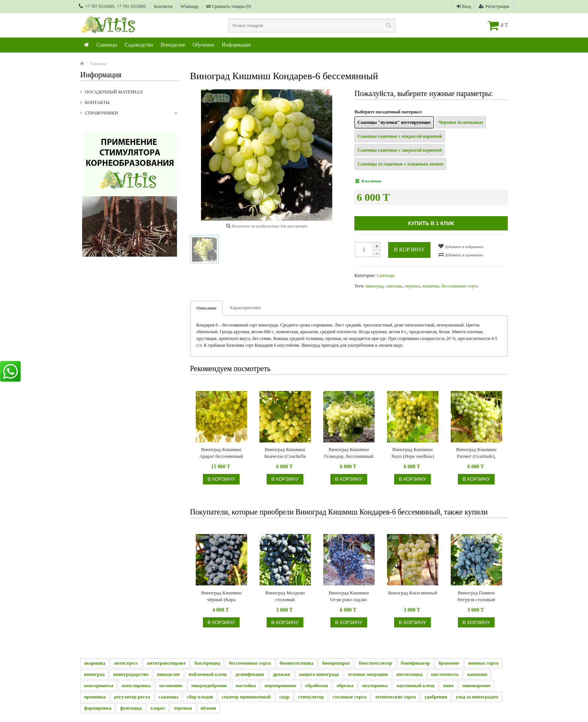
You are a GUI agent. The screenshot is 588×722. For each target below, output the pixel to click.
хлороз (158, 708)
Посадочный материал (114, 92)
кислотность (445, 674)
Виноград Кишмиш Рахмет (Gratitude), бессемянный (476, 453)
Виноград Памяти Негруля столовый (476, 596)
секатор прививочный (246, 697)
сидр (284, 697)
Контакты (163, 6)
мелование (171, 685)
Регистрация (494, 6)
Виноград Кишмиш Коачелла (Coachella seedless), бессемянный (285, 453)
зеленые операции (368, 674)
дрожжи (281, 674)
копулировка (136, 685)
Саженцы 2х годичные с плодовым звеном (400, 164)
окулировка (375, 685)
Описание (207, 308)
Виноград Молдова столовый (285, 596)
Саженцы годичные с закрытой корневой (400, 150)
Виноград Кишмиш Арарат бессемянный (221, 453)
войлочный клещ (208, 674)
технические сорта (395, 697)
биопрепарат (336, 663)
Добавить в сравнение (461, 254)
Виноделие (173, 45)
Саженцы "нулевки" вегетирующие (394, 122)
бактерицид (207, 663)
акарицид (95, 663)
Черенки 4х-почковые (461, 122)
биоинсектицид (297, 663)
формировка (98, 708)
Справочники (132, 115)
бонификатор (415, 663)
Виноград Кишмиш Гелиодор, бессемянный (349, 453)
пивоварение (476, 685)
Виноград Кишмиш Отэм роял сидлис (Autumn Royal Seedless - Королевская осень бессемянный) (349, 596)
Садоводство (139, 45)
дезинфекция (250, 674)
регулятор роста (132, 697)
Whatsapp (189, 6)
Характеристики (245, 308)
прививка (95, 697)
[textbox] (312, 26)
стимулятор (311, 697)
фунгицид (131, 708)
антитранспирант (166, 663)
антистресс (126, 663)
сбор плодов (200, 697)
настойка (246, 685)
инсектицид (409, 674)
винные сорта (483, 663)
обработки (317, 685)
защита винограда (319, 674)
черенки (412, 286)
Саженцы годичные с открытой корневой (400, 136)
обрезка (345, 685)
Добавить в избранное (461, 246)
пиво (448, 685)
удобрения (436, 697)
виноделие (169, 674)
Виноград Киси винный (413, 593)
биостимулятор (375, 663)
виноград (374, 286)
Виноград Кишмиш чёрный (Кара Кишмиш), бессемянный (221, 596)
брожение (449, 663)
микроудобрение (209, 685)
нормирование (281, 685)
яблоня (208, 708)
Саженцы (107, 45)
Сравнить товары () (229, 6)
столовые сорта (349, 697)
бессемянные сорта (460, 286)
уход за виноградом (477, 697)
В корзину (409, 250)
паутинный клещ (415, 685)
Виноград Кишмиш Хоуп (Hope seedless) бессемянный (412, 453)
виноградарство (131, 674)
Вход (464, 6)
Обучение (203, 45)
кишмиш (431, 286)
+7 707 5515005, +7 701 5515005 (112, 6)
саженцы (394, 286)
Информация (236, 45)
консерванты (99, 685)
